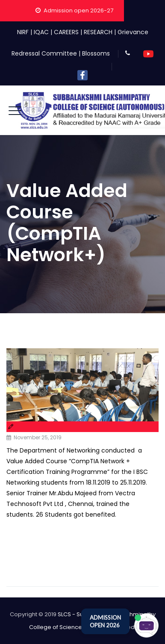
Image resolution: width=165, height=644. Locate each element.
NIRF (23, 32)
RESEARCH (98, 32)
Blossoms (96, 53)
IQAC (41, 32)
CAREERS (66, 32)
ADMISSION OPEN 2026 (105, 621)
